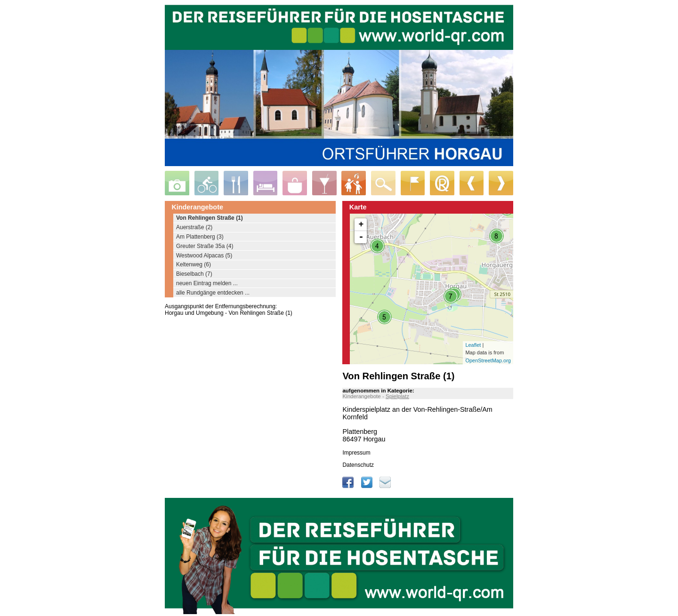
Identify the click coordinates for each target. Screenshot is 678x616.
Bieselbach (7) (194, 274)
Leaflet (473, 345)
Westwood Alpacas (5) (204, 256)
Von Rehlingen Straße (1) (210, 218)
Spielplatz (397, 396)
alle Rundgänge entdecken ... (213, 293)
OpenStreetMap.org (488, 360)
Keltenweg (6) (194, 264)
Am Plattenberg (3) (200, 237)
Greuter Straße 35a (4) (205, 246)
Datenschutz (358, 465)
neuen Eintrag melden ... (207, 283)
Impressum (356, 453)
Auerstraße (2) (194, 227)
